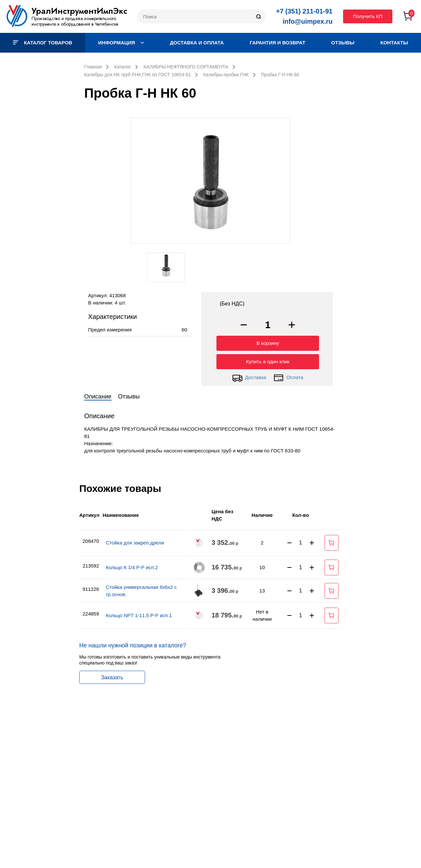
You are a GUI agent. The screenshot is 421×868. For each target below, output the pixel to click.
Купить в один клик (268, 360)
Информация (121, 43)
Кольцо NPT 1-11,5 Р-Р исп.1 (139, 614)
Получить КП (368, 16)
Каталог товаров (42, 43)
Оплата (288, 376)
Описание (98, 395)
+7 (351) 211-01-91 (304, 11)
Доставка (249, 376)
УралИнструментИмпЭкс (79, 11)
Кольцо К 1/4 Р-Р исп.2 (132, 566)
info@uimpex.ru (308, 21)
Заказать (112, 676)
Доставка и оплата (197, 43)
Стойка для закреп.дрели (135, 541)
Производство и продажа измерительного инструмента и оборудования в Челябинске (75, 21)
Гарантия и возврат (277, 43)
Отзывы (343, 43)
